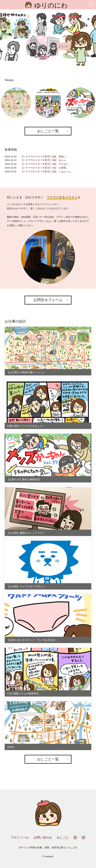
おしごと (63, 838)
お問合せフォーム (48, 300)
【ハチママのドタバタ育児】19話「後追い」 (45, 157)
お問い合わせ (43, 838)
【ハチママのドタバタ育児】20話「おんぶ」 (45, 160)
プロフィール (20, 838)
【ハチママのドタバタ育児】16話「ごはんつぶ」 (47, 172)
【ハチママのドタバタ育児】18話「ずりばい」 (46, 164)
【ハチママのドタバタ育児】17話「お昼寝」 (45, 168)
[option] (48, 35)
